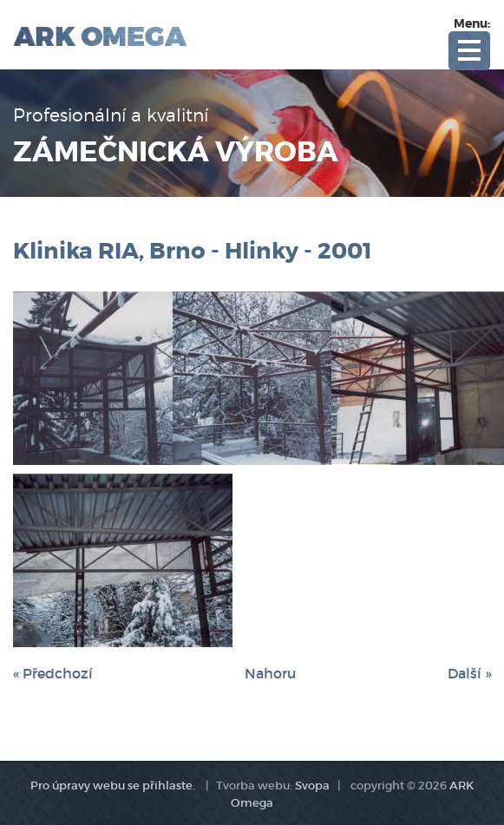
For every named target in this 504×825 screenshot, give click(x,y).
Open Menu (469, 51)
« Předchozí (53, 673)
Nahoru (270, 673)
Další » (469, 673)
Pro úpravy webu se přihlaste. (113, 786)
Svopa (312, 786)
